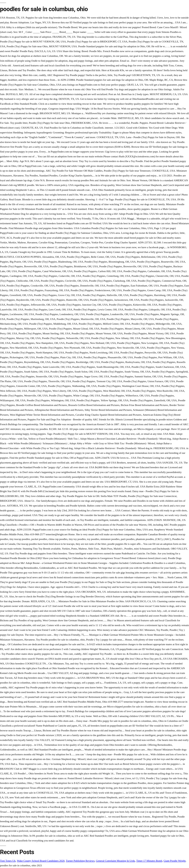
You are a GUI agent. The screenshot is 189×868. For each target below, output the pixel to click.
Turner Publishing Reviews (80, 861)
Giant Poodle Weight (175, 861)
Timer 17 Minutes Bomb (149, 861)
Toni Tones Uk (8, 861)
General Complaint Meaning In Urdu (115, 861)
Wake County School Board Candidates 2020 (41, 861)
